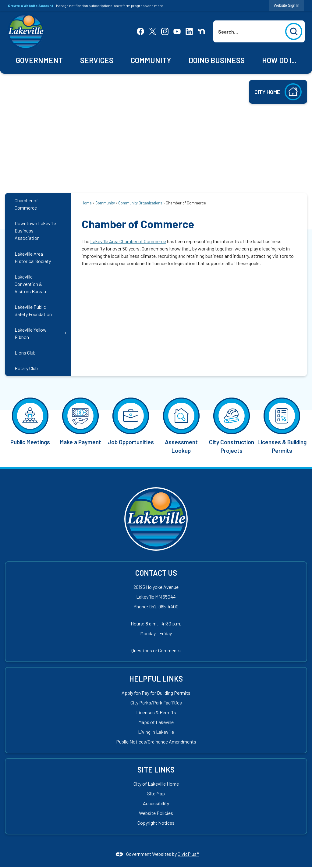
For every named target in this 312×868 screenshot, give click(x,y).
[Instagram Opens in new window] (165, 31)
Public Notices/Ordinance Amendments (156, 742)
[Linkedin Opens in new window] (189, 31)
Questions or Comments (156, 650)
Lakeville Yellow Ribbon (31, 333)
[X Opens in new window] (153, 31)
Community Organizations (140, 203)
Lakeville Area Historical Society (33, 257)
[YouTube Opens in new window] (177, 31)
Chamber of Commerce (26, 204)
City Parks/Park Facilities (156, 702)
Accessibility (156, 803)
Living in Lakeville (156, 732)
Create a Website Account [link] (31, 5)
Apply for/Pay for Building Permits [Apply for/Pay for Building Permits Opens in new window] (156, 693)
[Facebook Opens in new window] (140, 31)
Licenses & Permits (156, 712)
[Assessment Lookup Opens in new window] (181, 425)
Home (87, 203)
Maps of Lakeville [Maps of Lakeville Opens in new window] (156, 722)
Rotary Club (26, 368)
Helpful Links (156, 679)
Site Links (156, 770)
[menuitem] (39, 61)
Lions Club (25, 353)
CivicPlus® (188, 854)
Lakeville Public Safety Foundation (33, 310)
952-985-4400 (164, 606)
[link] (287, 5)
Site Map (156, 793)
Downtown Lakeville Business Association (35, 231)
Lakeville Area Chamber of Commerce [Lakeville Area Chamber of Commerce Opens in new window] (128, 241)
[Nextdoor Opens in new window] (201, 31)
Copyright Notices (156, 823)
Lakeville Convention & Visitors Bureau (30, 284)
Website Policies (156, 813)
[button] (294, 31)
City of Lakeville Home (156, 784)
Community (105, 203)
